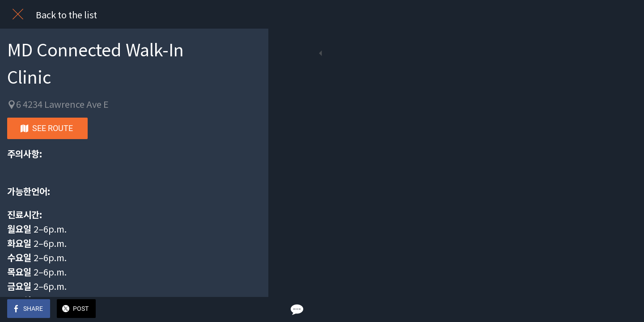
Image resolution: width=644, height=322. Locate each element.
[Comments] (250, 309)
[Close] (18, 14)
